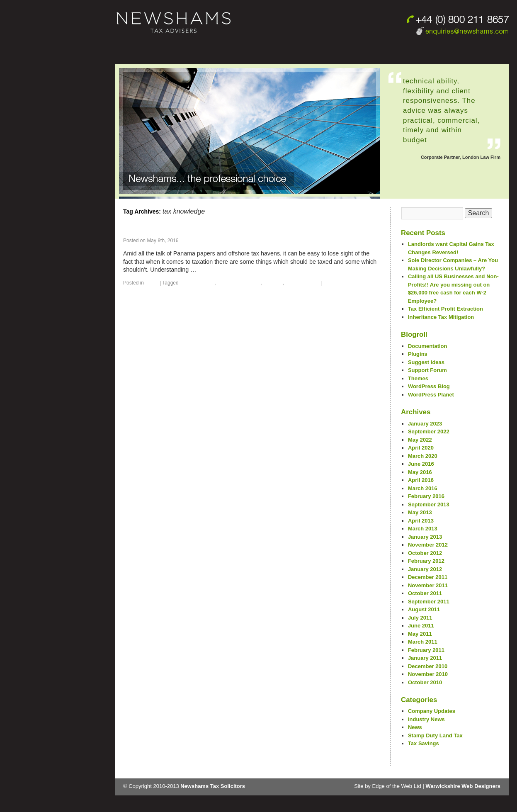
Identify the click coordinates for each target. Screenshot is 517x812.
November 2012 (428, 545)
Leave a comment (345, 283)
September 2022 (429, 432)
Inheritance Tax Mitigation (441, 317)
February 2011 (426, 650)
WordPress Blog (429, 386)
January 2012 (425, 569)
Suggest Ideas (426, 362)
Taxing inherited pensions (177, 230)
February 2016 (426, 496)
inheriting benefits (239, 283)
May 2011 (420, 634)
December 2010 (428, 666)
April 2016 (421, 480)
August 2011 (424, 609)
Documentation (428, 346)
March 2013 (423, 529)
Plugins (418, 354)
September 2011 (429, 602)
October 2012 (425, 553)
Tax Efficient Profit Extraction (445, 309)
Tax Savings (424, 743)
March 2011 (423, 642)
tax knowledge (303, 283)
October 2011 (425, 593)
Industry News (426, 719)
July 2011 (420, 618)
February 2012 (426, 561)
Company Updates (432, 711)
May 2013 (420, 512)
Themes (418, 378)
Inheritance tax (198, 283)
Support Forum (427, 370)
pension (273, 283)
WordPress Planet (431, 395)
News (152, 283)
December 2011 (428, 577)
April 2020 (421, 448)
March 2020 (423, 456)
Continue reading (226, 270)
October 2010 (425, 682)
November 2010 (428, 674)
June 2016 (421, 464)
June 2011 (421, 626)
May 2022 (420, 440)
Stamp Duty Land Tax (435, 735)
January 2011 (425, 658)
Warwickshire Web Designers (463, 786)
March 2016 (423, 488)
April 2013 (421, 521)
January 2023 (425, 424)
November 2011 (428, 585)
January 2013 (425, 537)
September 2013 (429, 504)
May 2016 (420, 472)
